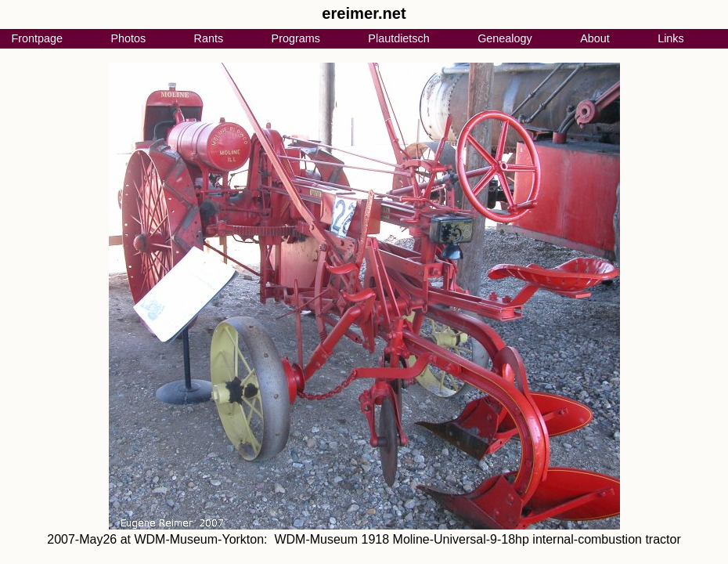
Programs (296, 38)
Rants (209, 38)
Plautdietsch (398, 38)
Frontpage (37, 38)
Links (671, 38)
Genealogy (505, 38)
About (595, 38)
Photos (128, 38)
